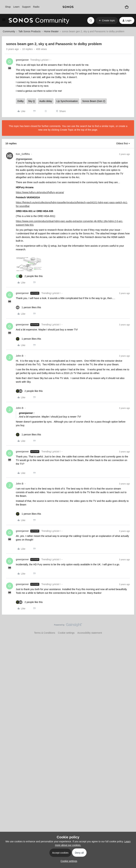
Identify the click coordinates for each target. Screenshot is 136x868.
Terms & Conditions (45, 633)
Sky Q (31, 101)
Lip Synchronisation (67, 101)
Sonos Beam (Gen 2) (94, 101)
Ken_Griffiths (23, 154)
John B (20, 356)
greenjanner (22, 60)
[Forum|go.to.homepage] (39, 20)
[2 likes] (29, 276)
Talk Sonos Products (30, 31)
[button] (4, 21)
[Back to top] (129, 628)
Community (9, 31)
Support (26, 7)
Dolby (21, 101)
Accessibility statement (90, 633)
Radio (36, 7)
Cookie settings (66, 633)
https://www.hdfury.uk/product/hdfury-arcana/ (40, 192)
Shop (8, 7)
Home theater (51, 31)
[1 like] (28, 307)
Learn (16, 7)
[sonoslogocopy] (68, 7)
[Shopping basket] (127, 7)
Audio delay (46, 101)
